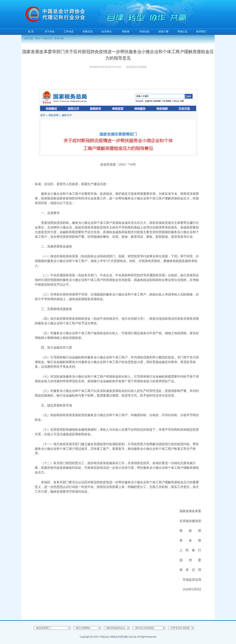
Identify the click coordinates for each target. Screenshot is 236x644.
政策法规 (59, 38)
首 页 (31, 31)
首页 (38, 38)
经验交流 (47, 38)
